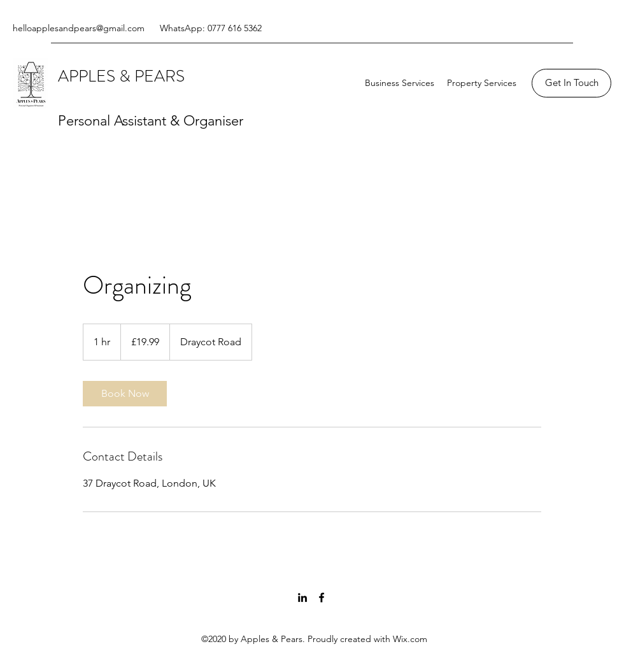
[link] (125, 394)
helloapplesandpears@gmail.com (79, 28)
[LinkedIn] (302, 597)
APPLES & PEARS (123, 76)
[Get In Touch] (571, 83)
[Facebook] (322, 597)
